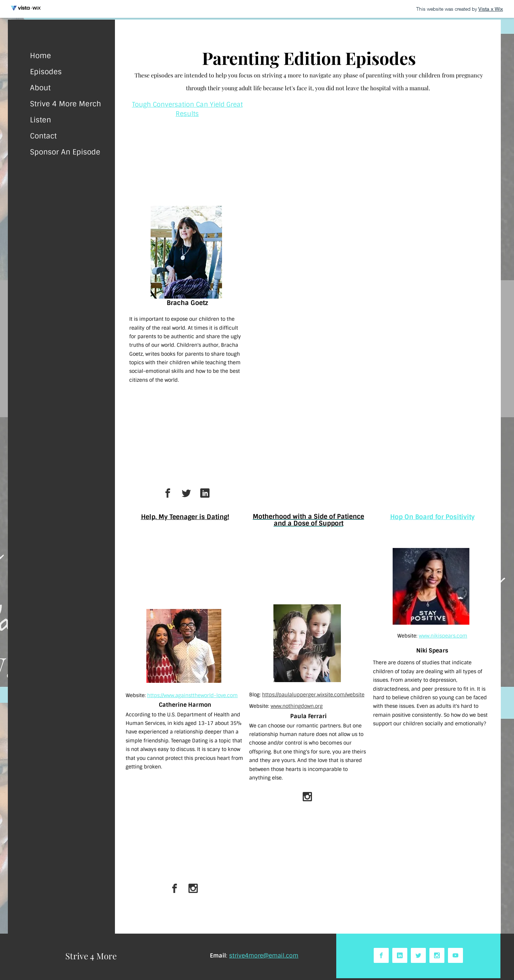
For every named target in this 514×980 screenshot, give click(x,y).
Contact (43, 136)
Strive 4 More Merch (65, 104)
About (40, 88)
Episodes (46, 72)
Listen (41, 120)
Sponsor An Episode (65, 152)
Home (41, 56)
